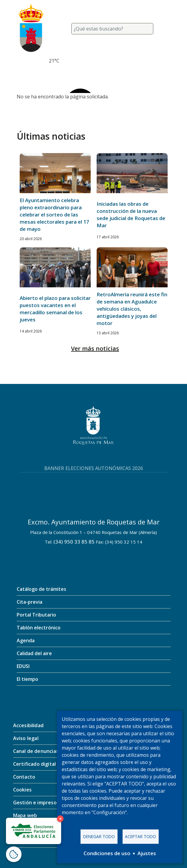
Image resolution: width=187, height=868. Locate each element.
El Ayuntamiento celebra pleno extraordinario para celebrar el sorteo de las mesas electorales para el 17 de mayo (54, 215)
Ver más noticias (95, 348)
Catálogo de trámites (41, 589)
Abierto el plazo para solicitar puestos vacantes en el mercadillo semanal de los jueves (55, 309)
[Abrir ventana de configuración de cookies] (14, 854)
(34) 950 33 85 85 (74, 542)
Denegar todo (99, 836)
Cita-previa (30, 602)
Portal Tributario (36, 615)
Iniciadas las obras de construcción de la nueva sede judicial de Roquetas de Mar (131, 215)
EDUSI (23, 666)
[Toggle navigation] (163, 29)
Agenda (26, 640)
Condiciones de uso (107, 853)
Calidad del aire (34, 653)
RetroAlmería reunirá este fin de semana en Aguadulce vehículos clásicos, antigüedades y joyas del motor (132, 309)
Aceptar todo (140, 836)
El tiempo (27, 679)
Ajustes (147, 853)
